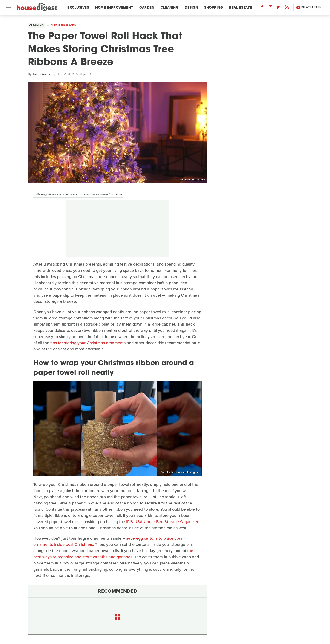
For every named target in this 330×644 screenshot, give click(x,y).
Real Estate (241, 7)
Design (191, 7)
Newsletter (309, 7)
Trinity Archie (42, 74)
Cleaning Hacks (63, 25)
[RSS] (287, 8)
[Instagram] (270, 8)
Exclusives (78, 7)
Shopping (214, 7)
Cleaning (169, 7)
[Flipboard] (279, 8)
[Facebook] (262, 8)
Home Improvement (114, 7)
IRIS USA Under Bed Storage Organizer (162, 522)
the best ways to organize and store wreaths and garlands (113, 554)
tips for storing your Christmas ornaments (88, 343)
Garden (147, 7)
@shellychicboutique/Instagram (180, 472)
